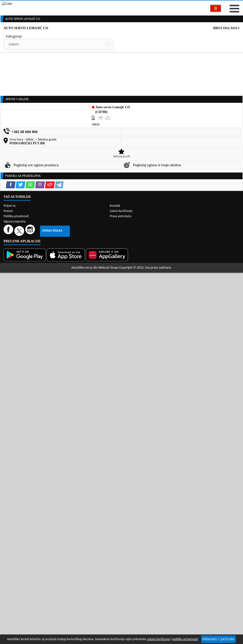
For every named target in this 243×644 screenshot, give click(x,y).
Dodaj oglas (52, 542)
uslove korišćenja (158, 639)
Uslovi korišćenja (121, 522)
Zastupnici (106, 36)
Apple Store (125, 4)
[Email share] (50, 353)
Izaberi (14, 69)
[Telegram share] (59, 353)
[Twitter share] (20, 353)
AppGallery (154, 5)
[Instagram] (31, 542)
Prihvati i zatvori (219, 639)
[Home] (4, 36)
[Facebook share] (11, 353)
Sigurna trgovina (15, 533)
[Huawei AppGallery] (107, 566)
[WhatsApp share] (30, 353)
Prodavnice (51, 36)
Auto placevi (79, 36)
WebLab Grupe (108, 579)
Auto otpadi (133, 36)
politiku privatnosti (185, 639)
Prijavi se (232, 4)
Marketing (182, 5)
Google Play (94, 4)
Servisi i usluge (164, 36)
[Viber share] (40, 353)
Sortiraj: (126, 79)
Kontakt (207, 4)
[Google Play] (25, 566)
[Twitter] (20, 542)
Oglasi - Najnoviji (137, 87)
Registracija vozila (200, 36)
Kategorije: (14, 61)
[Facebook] (9, 542)
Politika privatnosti (16, 528)
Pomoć (8, 522)
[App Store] (66, 566)
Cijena (125, 61)
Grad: (10, 79)
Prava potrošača (121, 528)
